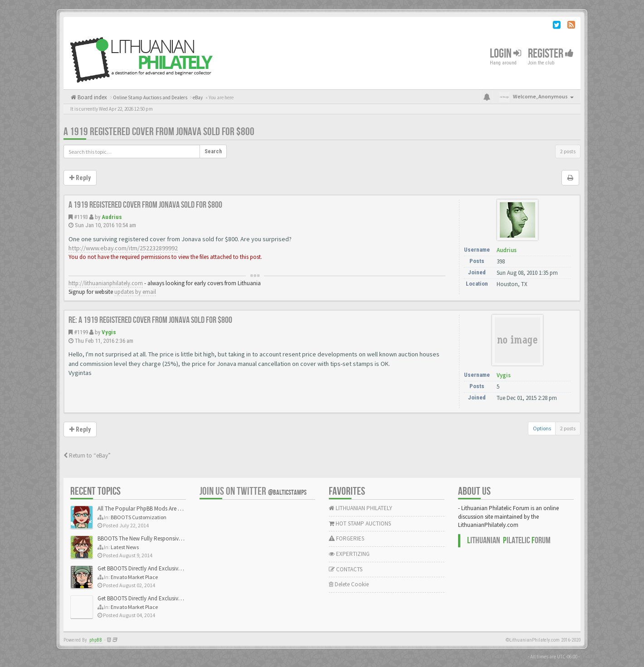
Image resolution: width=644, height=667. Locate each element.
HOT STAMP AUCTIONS (360, 523)
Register (551, 54)
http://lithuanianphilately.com (106, 283)
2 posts (568, 151)
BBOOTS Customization (139, 517)
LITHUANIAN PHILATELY (361, 508)
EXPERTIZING (349, 554)
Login (505, 54)
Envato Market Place (134, 577)
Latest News (125, 547)
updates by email (135, 292)
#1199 (81, 332)
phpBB (96, 640)
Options (542, 428)
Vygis (109, 332)
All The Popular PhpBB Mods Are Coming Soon (155, 509)
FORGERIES (346, 538)
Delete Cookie (349, 584)
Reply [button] (80, 178)
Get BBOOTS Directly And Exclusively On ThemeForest (162, 568)
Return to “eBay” (87, 455)
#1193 (81, 217)
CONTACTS (346, 569)
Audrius (112, 217)
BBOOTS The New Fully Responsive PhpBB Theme (157, 538)
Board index (92, 97)
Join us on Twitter (253, 491)
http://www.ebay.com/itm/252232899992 (123, 248)
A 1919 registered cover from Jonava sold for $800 (159, 132)
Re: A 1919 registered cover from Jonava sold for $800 (150, 320)
